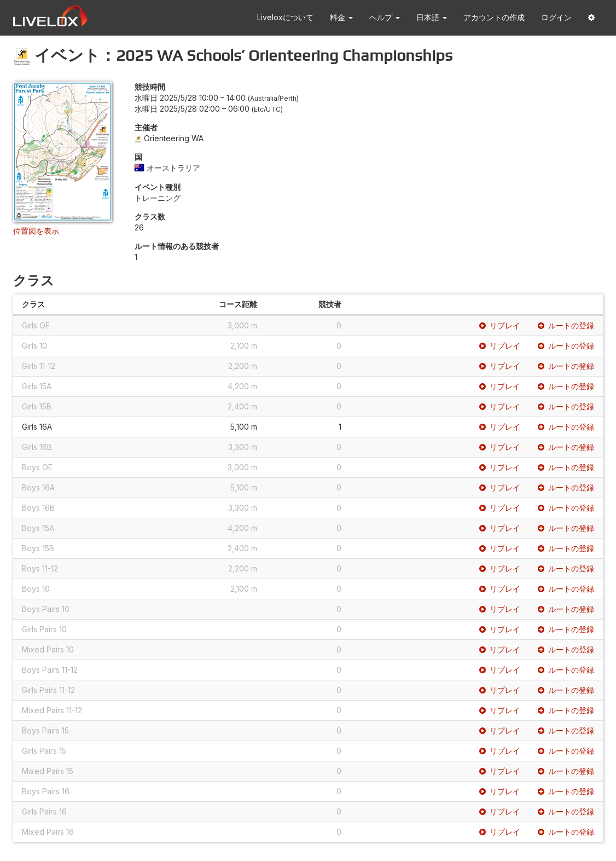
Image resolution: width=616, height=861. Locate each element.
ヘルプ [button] (385, 17)
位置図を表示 (36, 231)
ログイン (556, 17)
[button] (591, 18)
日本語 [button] (432, 17)
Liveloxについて (285, 17)
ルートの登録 (566, 325)
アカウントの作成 (494, 17)
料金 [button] (341, 17)
